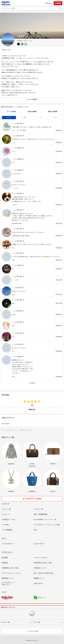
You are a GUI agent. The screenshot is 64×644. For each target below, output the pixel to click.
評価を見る (32, 410)
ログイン (48, 3)
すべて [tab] (9, 117)
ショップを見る (32, 99)
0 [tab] (55, 117)
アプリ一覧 (37, 622)
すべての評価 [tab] (11, 112)
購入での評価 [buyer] (53, 112)
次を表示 (32, 383)
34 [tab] (24, 117)
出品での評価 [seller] (32, 112)
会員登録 (58, 3)
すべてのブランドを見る (32, 499)
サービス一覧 (5, 622)
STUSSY (7, 424)
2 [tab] (39, 117)
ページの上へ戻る (32, 631)
